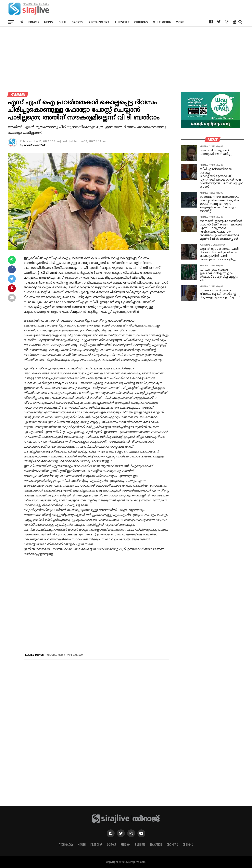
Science (112, 844)
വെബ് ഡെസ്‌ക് (34, 146)
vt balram (76, 655)
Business (140, 844)
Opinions (188, 844)
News (48, 22)
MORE (180, 22)
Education (156, 844)
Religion (125, 844)
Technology (66, 844)
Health (82, 844)
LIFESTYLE (122, 22)
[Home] (22, 22)
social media (57, 655)
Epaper (34, 22)
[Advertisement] (172, 10)
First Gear (96, 844)
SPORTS (77, 22)
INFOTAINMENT (98, 22)
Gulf (62, 22)
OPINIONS (141, 22)
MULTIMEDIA (162, 22)
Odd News (172, 844)
